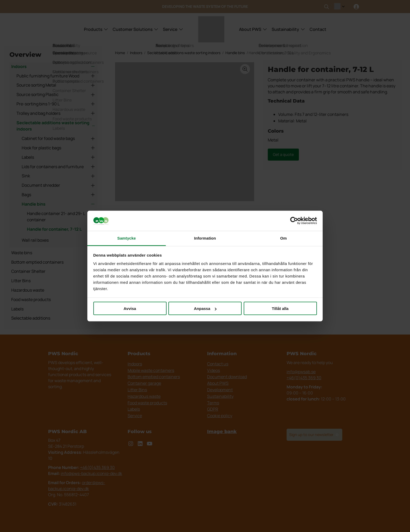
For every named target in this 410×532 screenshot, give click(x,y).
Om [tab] (283, 238)
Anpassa (205, 309)
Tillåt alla (280, 309)
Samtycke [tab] (127, 238)
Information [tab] (205, 238)
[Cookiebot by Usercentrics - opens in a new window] (294, 221)
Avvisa (130, 309)
